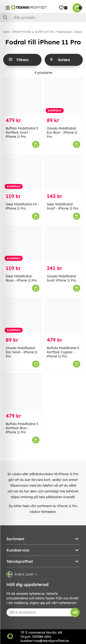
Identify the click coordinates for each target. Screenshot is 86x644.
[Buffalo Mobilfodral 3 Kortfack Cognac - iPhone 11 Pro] (64, 316)
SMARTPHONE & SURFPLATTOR (33, 32)
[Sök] (43, 17)
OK (75, 612)
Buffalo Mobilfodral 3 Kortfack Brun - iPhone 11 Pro (22, 428)
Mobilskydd (64, 32)
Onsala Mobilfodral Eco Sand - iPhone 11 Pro (22, 352)
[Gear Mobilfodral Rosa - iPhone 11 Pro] (23, 244)
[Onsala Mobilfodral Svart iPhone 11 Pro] (64, 244)
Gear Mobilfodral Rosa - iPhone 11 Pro (21, 278)
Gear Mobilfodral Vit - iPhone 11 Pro (22, 206)
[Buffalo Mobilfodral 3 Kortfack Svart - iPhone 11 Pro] (23, 96)
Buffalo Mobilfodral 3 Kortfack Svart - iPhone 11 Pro (22, 132)
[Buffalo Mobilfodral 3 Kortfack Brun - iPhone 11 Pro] (23, 392)
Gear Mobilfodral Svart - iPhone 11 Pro (63, 206)
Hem (6, 32)
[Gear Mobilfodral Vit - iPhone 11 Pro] (23, 172)
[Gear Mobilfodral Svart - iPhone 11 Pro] (64, 172)
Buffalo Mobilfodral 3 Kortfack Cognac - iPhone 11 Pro (63, 352)
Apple (78, 32)
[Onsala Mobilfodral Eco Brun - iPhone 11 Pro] (64, 96)
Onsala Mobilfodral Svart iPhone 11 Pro (61, 278)
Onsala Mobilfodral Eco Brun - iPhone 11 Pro (62, 132)
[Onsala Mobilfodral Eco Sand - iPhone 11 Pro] (23, 316)
